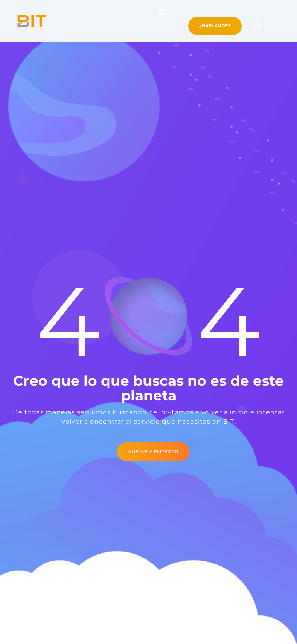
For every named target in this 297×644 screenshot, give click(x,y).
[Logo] (32, 21)
